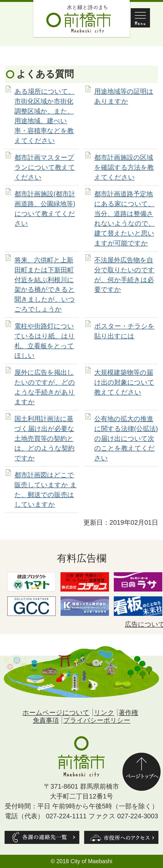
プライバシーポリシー (97, 720)
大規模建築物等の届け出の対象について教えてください (124, 382)
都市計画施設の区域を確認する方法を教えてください (124, 167)
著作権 (128, 713)
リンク (104, 713)
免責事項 (46, 720)
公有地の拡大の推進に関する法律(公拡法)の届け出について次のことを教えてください (126, 438)
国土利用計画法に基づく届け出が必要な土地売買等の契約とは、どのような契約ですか (44, 438)
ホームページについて (56, 713)
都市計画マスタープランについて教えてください (45, 167)
